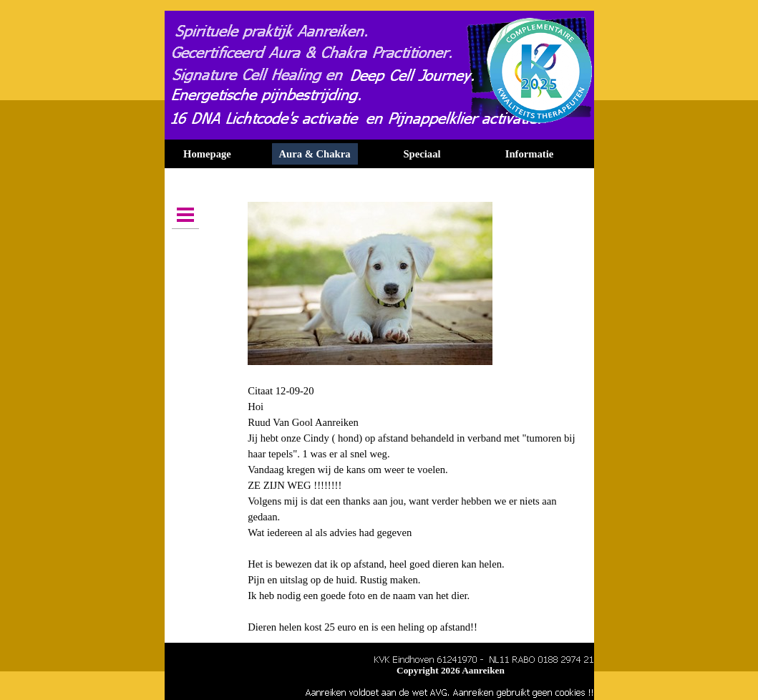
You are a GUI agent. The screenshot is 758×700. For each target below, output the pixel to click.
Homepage (207, 154)
